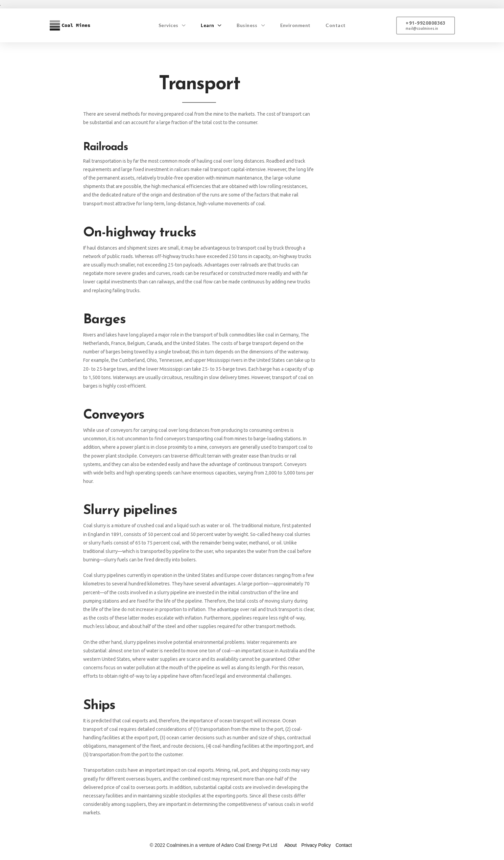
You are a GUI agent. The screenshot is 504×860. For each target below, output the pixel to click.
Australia (289, 651)
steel (171, 626)
